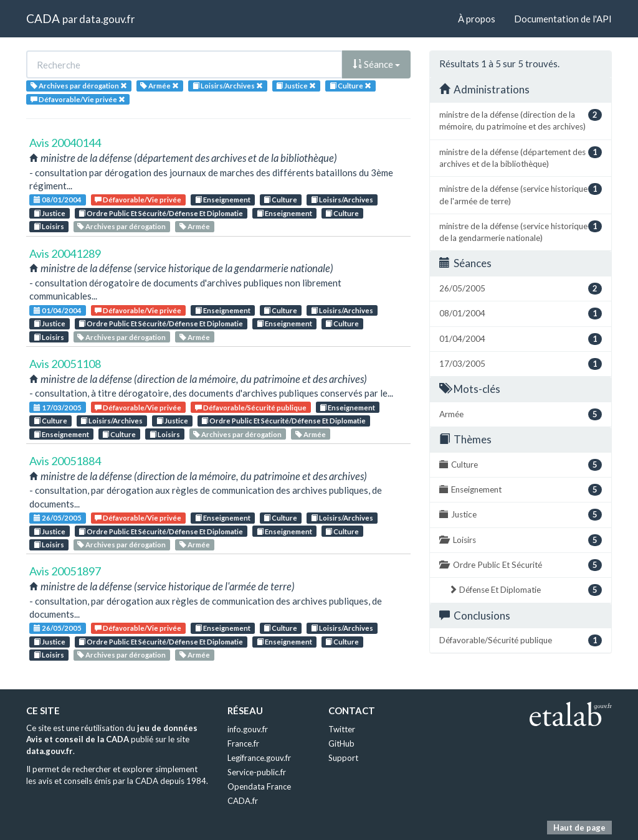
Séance (376, 64)
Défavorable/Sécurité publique (251, 408)
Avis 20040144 (65, 143)
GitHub (341, 743)
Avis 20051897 (65, 571)
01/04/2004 (58, 310)
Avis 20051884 (65, 461)
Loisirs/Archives (342, 200)
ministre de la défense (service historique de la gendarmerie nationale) (521, 232)
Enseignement (223, 200)
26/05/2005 (58, 518)
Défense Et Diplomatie (525, 590)
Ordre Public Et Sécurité (521, 565)
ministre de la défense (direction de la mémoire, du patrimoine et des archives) (521, 120)
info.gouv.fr (248, 729)
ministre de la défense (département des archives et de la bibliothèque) (521, 158)
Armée (195, 226)
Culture (280, 200)
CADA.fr (243, 801)
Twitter (342, 729)
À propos (477, 19)
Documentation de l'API (563, 19)
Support (343, 758)
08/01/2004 (58, 200)
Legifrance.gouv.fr (259, 758)
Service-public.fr (257, 772)
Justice (50, 213)
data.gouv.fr (107, 19)
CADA (43, 18)
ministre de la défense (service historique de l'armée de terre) (521, 194)
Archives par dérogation (121, 226)
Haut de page (579, 828)
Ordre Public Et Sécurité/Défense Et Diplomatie (161, 213)
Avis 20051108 (65, 364)
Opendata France (259, 786)
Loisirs (49, 226)
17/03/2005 (58, 408)
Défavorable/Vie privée (138, 200)
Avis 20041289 (65, 253)
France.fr (243, 743)
